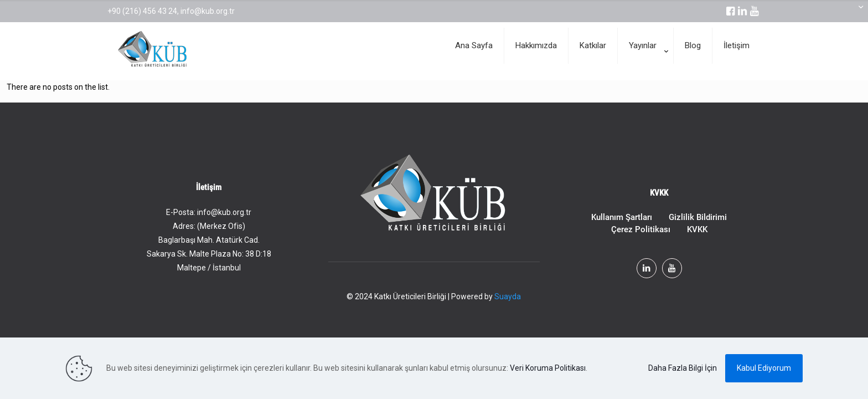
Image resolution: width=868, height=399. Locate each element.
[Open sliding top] (856, 12)
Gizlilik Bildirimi (698, 217)
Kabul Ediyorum (764, 368)
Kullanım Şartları (622, 217)
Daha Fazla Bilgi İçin (683, 368)
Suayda (508, 296)
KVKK (697, 229)
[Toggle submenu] (646, 75)
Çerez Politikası (641, 229)
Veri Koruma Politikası (548, 368)
